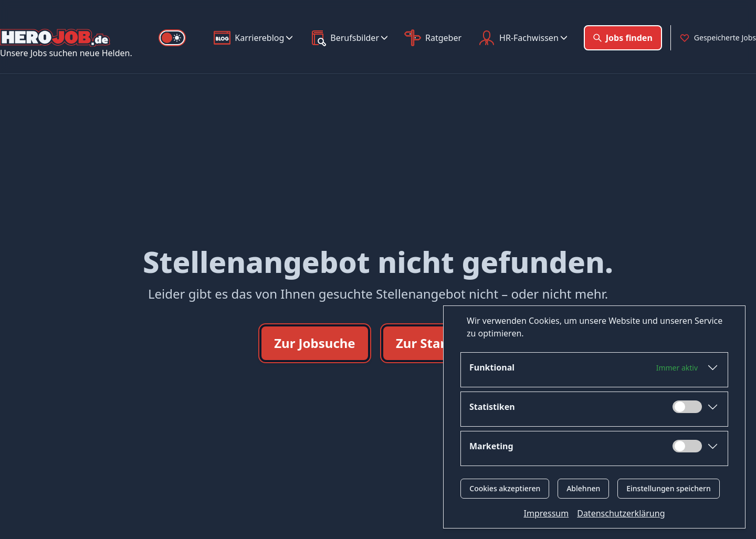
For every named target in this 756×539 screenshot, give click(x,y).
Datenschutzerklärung (621, 513)
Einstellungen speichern (669, 488)
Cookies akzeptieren (505, 488)
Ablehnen (583, 488)
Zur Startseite (439, 343)
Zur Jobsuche (315, 343)
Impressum (547, 513)
